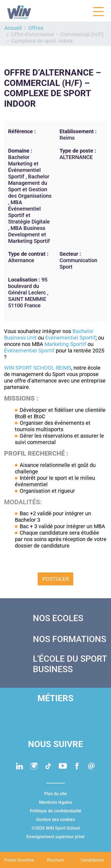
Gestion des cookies (55, 820)
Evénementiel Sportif (70, 338)
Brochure (55, 860)
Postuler (55, 579)
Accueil (13, 28)
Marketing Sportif (65, 344)
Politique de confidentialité (56, 811)
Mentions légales (56, 802)
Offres (36, 28)
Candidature (92, 860)
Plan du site (55, 794)
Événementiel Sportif (29, 351)
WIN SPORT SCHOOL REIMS (38, 368)
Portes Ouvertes (19, 860)
